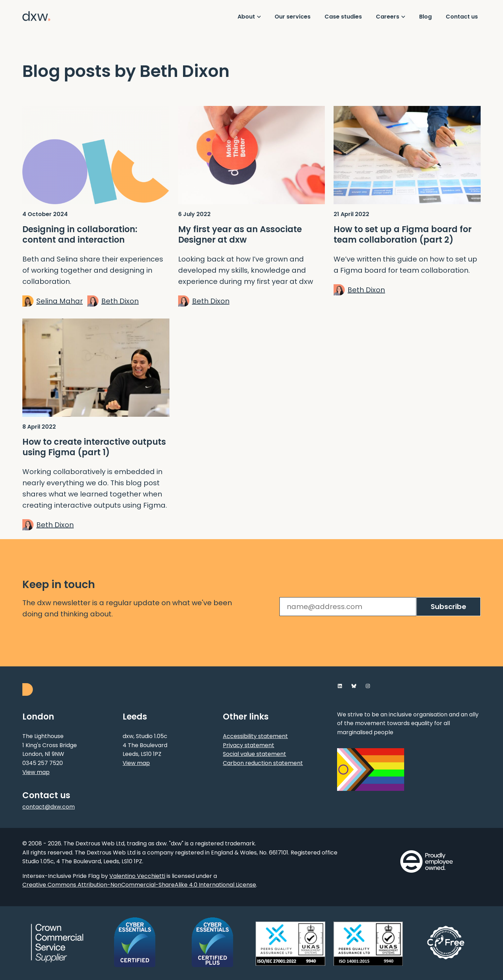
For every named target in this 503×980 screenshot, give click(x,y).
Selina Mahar (60, 301)
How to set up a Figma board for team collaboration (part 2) (403, 235)
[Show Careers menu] (391, 17)
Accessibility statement (255, 736)
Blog (425, 17)
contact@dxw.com (49, 807)
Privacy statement (249, 745)
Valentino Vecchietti (137, 876)
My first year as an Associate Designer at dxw (240, 235)
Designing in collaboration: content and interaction (80, 235)
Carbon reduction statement (263, 763)
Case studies (343, 17)
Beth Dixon (120, 301)
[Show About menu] (249, 17)
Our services (293, 17)
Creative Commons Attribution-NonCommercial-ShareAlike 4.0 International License (139, 885)
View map (36, 772)
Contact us (462, 17)
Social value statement (254, 754)
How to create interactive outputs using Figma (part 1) (94, 447)
